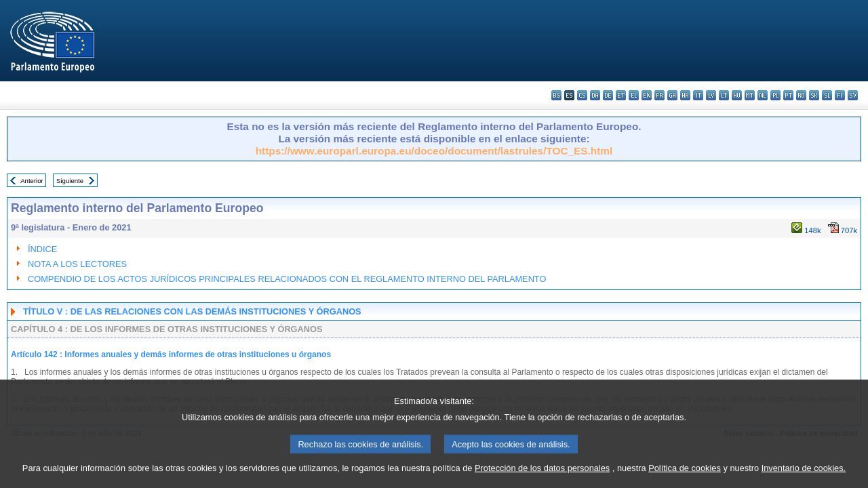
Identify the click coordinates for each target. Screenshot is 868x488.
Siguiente (70, 181)
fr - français (659, 95)
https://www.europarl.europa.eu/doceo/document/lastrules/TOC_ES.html (434, 151)
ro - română (801, 95)
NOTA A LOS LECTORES (77, 264)
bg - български (556, 95)
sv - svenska (853, 95)
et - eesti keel (621, 95)
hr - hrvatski (685, 95)
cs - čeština (582, 95)
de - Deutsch (608, 95)
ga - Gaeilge (672, 95)
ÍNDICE (42, 249)
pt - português (788, 95)
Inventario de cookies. (804, 475)
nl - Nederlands (763, 95)
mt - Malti (750, 95)
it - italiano (698, 95)
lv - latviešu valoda (711, 95)
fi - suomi (840, 95)
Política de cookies (685, 475)
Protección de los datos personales (542, 475)
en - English (647, 95)
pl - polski (775, 95)
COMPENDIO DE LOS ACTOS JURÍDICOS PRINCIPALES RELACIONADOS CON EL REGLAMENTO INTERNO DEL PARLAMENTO (287, 279)
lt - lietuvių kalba (724, 95)
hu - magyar (737, 95)
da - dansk (595, 95)
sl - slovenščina (827, 95)
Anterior (32, 181)
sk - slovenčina (814, 95)
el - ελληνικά (634, 95)
